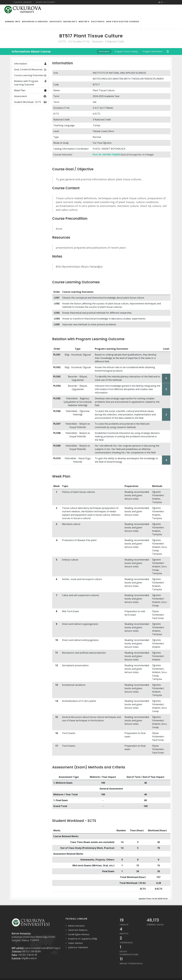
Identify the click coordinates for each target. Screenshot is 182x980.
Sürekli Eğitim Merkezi (79, 934)
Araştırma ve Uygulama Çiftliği (83, 939)
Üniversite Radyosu (78, 930)
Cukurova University (23, 2)
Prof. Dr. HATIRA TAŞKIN (106, 155)
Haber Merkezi (75, 943)
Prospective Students (45, 2)
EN (162, 2)
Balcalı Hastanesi (76, 926)
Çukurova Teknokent (78, 947)
